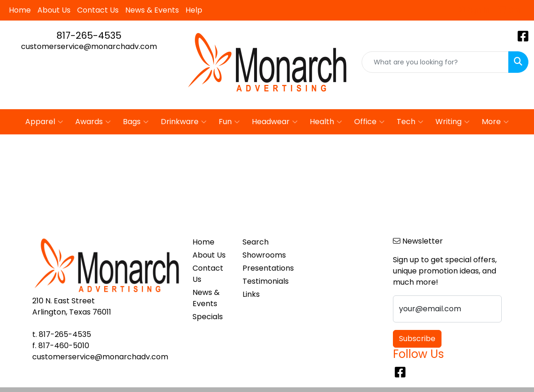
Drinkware (184, 122)
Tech (410, 122)
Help (194, 10)
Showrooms (262, 255)
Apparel (44, 122)
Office (369, 122)
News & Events (152, 10)
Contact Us (98, 10)
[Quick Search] (435, 62)
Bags (136, 122)
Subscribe (417, 339)
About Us (54, 10)
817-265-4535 (89, 35)
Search (256, 242)
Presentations (262, 268)
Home (20, 10)
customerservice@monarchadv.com (89, 46)
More (495, 122)
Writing (452, 122)
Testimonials (262, 281)
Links (251, 294)
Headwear (275, 122)
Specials (208, 317)
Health (326, 122)
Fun (229, 122)
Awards (93, 122)
